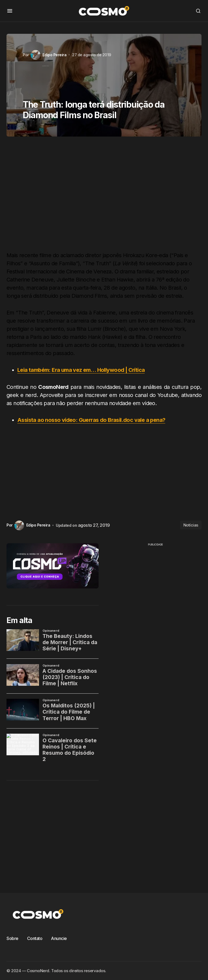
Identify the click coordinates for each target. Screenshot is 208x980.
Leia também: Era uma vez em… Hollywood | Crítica (81, 370)
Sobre (12, 938)
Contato (35, 938)
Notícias (191, 525)
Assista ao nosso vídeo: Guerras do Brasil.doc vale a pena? (91, 420)
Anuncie (59, 938)
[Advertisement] (104, 196)
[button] (10, 11)
